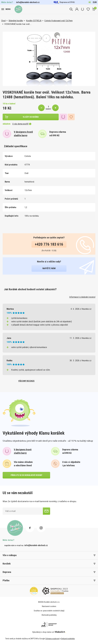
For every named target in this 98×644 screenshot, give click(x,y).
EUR (95, 2)
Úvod (3, 21)
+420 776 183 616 (49, 244)
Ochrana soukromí (52, 639)
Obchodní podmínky (49, 615)
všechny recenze (26, 381)
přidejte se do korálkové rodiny (26, 475)
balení (48, 109)
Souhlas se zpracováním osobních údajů (49, 611)
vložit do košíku (31, 117)
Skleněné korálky (16, 21)
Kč (90, 2)
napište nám (49, 268)
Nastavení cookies (49, 606)
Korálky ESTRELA (34, 21)
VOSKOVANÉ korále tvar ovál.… (18, 24)
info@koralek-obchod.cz (28, 2)
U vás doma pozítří (22, 124)
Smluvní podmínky (68, 639)
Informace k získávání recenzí (82, 297)
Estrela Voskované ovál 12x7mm (58, 21)
